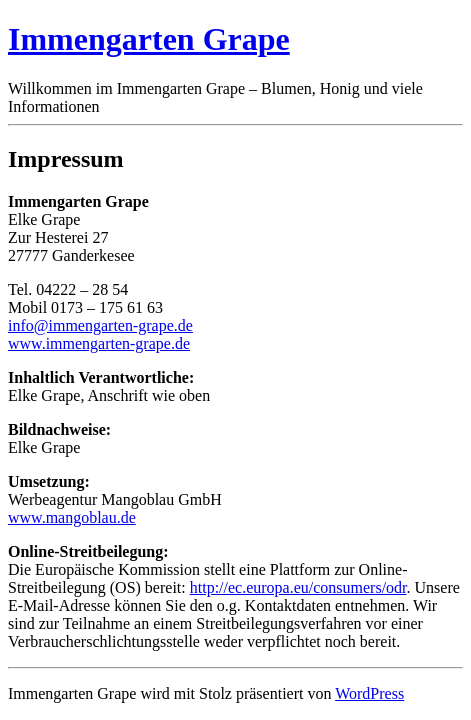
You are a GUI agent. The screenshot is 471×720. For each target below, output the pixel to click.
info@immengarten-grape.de (100, 325)
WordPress (369, 693)
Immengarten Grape (149, 39)
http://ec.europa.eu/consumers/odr (298, 587)
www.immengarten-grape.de (99, 343)
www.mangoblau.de (72, 517)
